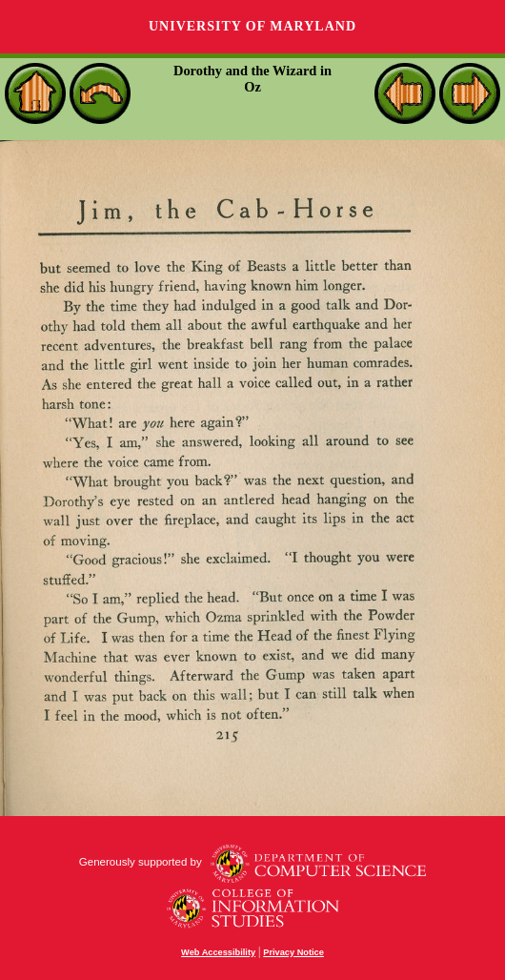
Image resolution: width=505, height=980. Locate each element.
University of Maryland (252, 26)
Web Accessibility (218, 952)
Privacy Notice (293, 952)
